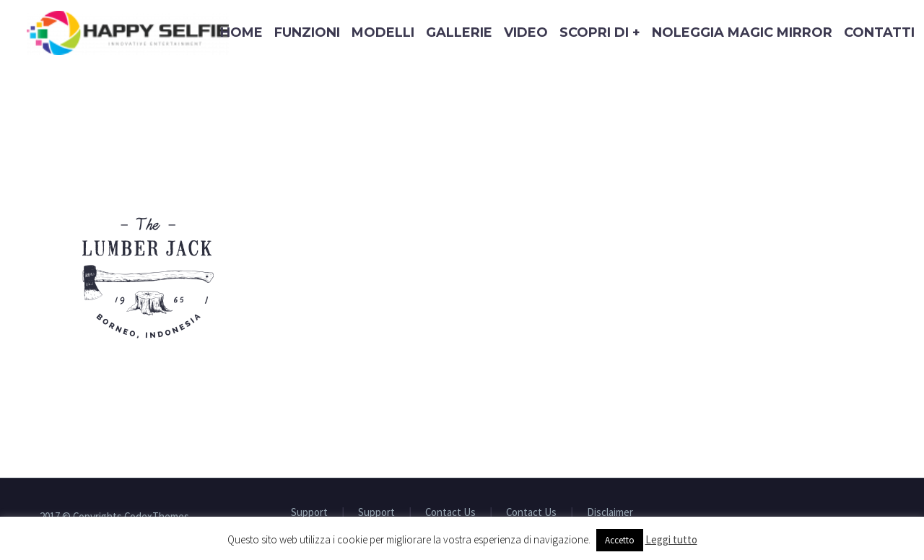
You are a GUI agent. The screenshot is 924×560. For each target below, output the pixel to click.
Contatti (879, 32)
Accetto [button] (620, 540)
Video (526, 32)
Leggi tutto (671, 539)
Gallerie (459, 32)
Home (241, 32)
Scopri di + (600, 32)
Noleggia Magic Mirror (742, 32)
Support (309, 513)
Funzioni (307, 32)
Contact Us (450, 513)
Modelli (383, 32)
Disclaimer (610, 513)
